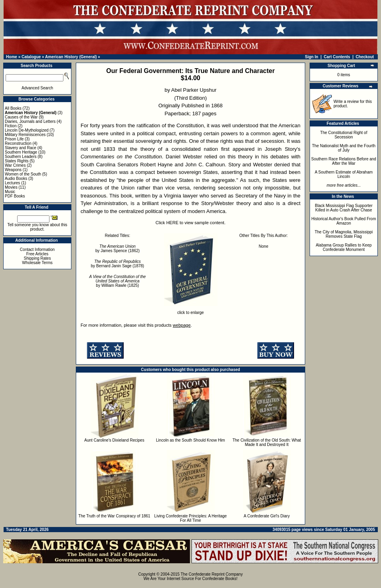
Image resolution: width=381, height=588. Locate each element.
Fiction (11, 126)
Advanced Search (37, 88)
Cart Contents (337, 57)
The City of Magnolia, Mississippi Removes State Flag (344, 234)
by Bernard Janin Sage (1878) (117, 264)
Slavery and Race (21, 148)
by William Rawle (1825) (118, 281)
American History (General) (71, 57)
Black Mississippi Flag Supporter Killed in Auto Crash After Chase (344, 208)
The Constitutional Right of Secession (344, 135)
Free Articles (38, 254)
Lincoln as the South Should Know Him (190, 440)
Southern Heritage (21, 152)
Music (10, 192)
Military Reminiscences (25, 135)
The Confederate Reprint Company (212, 574)
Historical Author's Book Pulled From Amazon (344, 221)
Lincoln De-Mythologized (27, 130)
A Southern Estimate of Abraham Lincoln (344, 174)
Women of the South (23, 174)
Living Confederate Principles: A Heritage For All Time (191, 518)
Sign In (311, 57)
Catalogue (31, 57)
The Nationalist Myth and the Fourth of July (344, 148)
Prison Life (14, 139)
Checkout (365, 57)
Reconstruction (18, 143)
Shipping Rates (38, 258)
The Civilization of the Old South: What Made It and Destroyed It (267, 442)
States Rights (17, 161)
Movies (11, 187)
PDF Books (15, 196)
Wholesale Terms (37, 263)
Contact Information (37, 250)
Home (12, 57)
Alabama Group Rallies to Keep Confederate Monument (343, 247)
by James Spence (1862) (117, 249)
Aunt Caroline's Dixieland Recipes (114, 440)
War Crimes (15, 165)
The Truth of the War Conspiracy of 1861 (114, 516)
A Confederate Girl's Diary (267, 516)
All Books (13, 108)
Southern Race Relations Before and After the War (344, 161)
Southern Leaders (21, 157)
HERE (173, 223)
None (264, 246)
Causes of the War (21, 117)
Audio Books (16, 179)
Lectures (12, 183)
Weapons (13, 170)
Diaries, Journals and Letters (30, 121)
